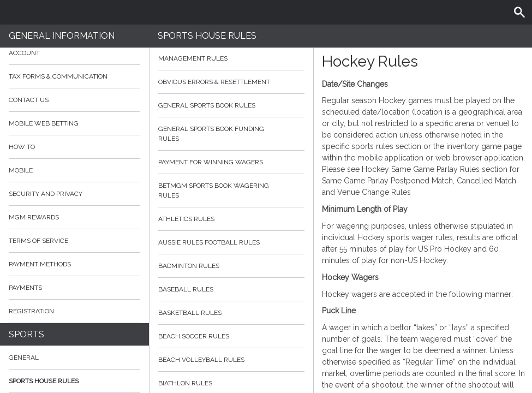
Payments (74, 288)
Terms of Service (74, 241)
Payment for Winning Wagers (231, 162)
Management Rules (231, 58)
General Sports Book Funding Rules (231, 134)
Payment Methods (74, 264)
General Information (62, 36)
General (24, 358)
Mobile (21, 170)
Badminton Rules (231, 266)
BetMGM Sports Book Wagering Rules (231, 190)
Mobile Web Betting (44, 123)
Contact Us (29, 100)
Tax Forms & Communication (74, 76)
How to (74, 147)
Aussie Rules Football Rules (231, 242)
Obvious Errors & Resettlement (231, 82)
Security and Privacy (46, 194)
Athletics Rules (231, 219)
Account (74, 53)
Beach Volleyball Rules (231, 360)
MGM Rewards (34, 217)
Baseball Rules (231, 289)
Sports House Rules (44, 381)
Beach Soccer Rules (231, 336)
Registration (31, 311)
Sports (26, 334)
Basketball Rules (231, 313)
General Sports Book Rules (231, 105)
